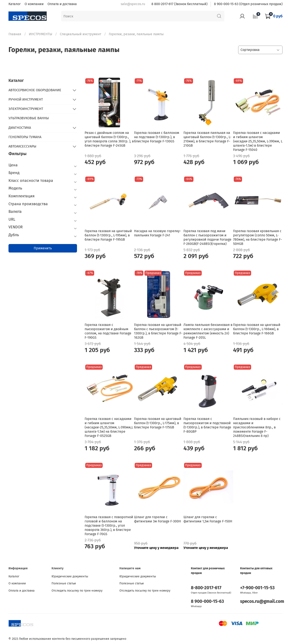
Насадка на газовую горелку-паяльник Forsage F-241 (157, 233)
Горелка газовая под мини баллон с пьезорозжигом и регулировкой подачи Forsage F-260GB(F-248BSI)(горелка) (207, 237)
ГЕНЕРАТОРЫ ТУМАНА (25, 137)
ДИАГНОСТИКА (20, 128)
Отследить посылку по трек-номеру (77, 591)
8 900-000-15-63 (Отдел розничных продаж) (248, 4)
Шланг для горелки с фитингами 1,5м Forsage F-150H (208, 519)
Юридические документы (70, 576)
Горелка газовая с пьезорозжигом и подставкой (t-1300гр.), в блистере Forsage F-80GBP (207, 425)
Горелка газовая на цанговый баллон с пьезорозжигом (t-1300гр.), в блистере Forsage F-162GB (158, 331)
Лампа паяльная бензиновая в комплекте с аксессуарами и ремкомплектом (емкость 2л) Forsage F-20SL (208, 331)
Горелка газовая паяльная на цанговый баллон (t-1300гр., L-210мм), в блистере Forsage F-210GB (207, 139)
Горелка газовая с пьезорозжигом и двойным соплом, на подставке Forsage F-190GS (108, 331)
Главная (15, 34)
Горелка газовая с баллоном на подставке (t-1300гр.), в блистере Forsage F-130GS (157, 137)
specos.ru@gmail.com (262, 601)
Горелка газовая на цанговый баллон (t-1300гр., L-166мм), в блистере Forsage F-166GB (257, 329)
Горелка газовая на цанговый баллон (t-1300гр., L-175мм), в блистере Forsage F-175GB (158, 423)
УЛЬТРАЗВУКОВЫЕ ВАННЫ (29, 118)
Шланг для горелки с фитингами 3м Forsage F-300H (157, 519)
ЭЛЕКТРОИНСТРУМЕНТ (26, 109)
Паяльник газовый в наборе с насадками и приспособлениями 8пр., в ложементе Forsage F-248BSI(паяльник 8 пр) (257, 427)
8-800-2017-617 (206, 588)
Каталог (15, 4)
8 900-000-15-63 (207, 601)
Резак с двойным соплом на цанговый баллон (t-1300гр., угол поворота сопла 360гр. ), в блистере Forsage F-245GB (109, 139)
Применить (43, 248)
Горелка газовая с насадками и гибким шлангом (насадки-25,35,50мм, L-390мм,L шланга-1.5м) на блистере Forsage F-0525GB (109, 427)
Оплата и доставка (62, 4)
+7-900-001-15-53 (257, 588)
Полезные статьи (64, 583)
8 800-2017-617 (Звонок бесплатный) (179, 4)
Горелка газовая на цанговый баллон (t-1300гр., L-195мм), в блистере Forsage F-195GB (108, 235)
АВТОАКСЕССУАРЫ (22, 146)
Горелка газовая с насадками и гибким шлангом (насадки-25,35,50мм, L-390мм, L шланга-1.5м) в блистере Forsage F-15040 (258, 141)
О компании (34, 4)
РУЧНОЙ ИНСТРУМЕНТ (26, 99)
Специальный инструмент (80, 34)
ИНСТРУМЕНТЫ (41, 34)
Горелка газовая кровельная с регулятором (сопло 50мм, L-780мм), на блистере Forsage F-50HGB (257, 237)
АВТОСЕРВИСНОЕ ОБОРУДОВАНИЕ (35, 90)
